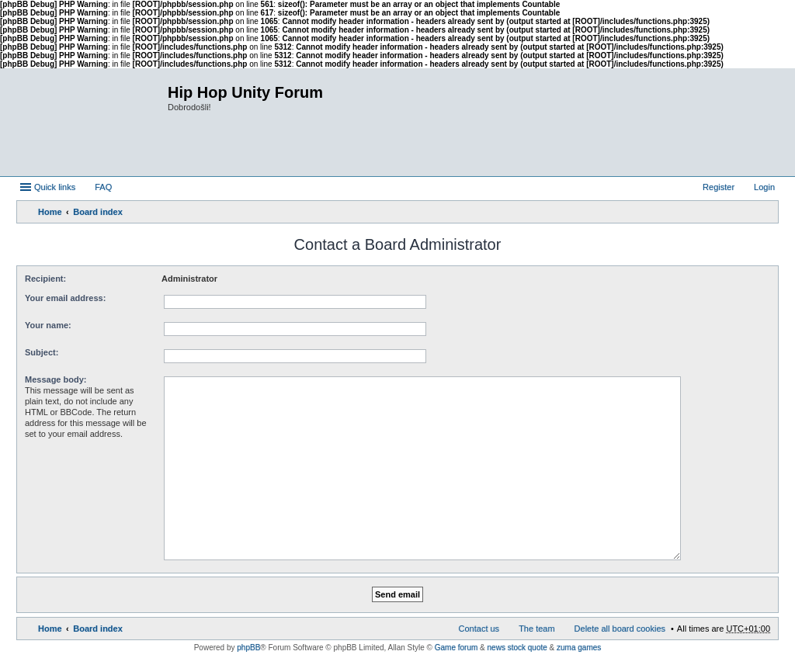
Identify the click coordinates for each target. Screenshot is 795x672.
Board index (98, 212)
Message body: (56, 379)
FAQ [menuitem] (103, 187)
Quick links (55, 187)
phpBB (248, 648)
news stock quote (517, 648)
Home (50, 212)
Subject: (42, 352)
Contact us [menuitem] (479, 629)
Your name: (48, 325)
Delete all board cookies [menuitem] (620, 629)
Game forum (457, 648)
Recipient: (45, 279)
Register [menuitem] (719, 187)
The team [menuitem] (536, 629)
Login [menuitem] (764, 187)
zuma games (579, 648)
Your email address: (65, 298)
